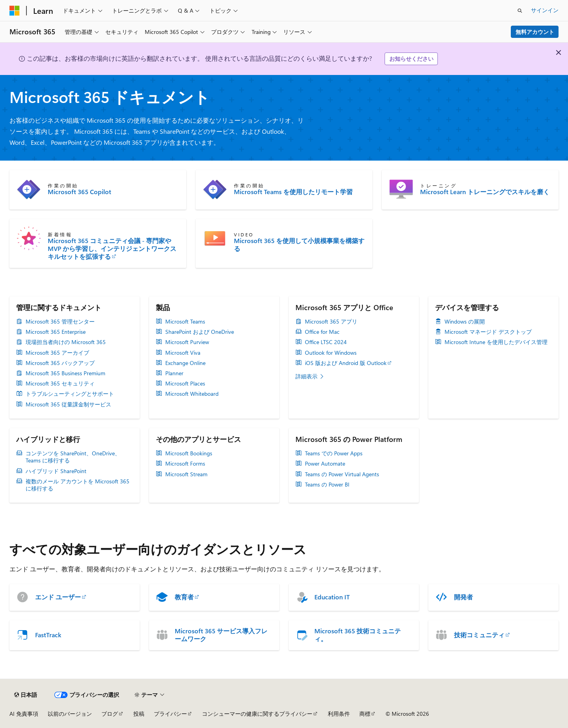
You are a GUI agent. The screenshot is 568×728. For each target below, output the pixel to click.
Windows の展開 (465, 322)
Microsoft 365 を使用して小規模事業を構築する (299, 245)
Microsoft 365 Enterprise (56, 332)
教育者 (184, 597)
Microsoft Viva (183, 353)
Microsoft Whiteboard (192, 394)
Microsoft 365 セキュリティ (60, 384)
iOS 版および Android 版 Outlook (346, 363)
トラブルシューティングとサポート (70, 394)
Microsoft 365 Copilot (79, 192)
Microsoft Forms (185, 464)
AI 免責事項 (24, 714)
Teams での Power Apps (334, 453)
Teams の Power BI (327, 485)
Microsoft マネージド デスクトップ (488, 332)
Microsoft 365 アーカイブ (57, 353)
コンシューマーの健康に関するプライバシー (257, 714)
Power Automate (325, 464)
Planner (174, 373)
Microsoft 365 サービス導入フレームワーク (221, 635)
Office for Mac (322, 332)
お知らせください (411, 59)
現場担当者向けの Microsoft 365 (66, 342)
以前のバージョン (70, 714)
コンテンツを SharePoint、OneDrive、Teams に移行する (73, 457)
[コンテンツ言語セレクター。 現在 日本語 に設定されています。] (26, 695)
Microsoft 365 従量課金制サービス (68, 404)
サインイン (545, 10)
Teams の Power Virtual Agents (342, 474)
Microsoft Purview (187, 342)
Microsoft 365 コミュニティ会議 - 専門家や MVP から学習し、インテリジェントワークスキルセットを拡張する (112, 249)
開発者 (463, 597)
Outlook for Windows (331, 353)
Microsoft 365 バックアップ (60, 363)
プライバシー (170, 714)
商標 (365, 714)
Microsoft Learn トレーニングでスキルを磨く (485, 192)
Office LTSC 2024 (326, 342)
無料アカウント (535, 32)
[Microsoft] (15, 11)
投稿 (139, 714)
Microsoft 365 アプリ (331, 322)
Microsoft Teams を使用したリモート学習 (293, 192)
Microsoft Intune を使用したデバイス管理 (496, 342)
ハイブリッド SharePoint (56, 471)
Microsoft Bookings (189, 453)
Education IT (332, 597)
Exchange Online (185, 363)
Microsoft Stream (186, 474)
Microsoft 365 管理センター (60, 322)
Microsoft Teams (185, 322)
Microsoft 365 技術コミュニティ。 (358, 635)
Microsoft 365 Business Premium (65, 373)
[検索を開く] (520, 11)
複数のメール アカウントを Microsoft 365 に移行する (78, 485)
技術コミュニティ (479, 635)
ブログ (110, 714)
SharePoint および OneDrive (200, 332)
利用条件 (339, 714)
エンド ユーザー (58, 597)
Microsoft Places (185, 384)
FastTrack (48, 635)
